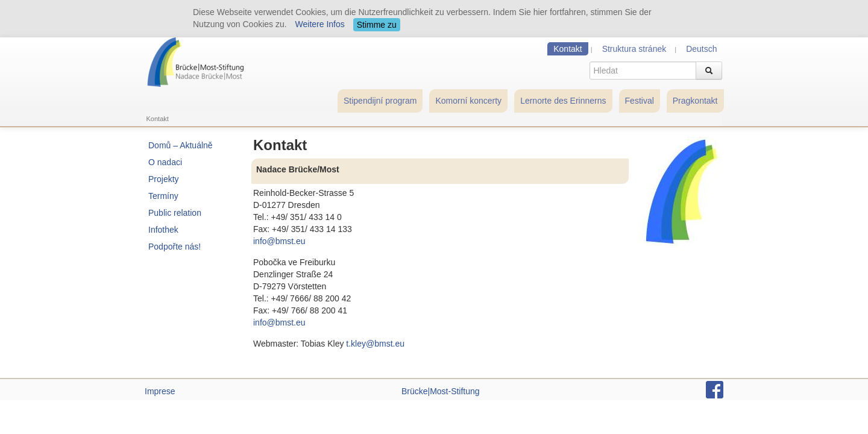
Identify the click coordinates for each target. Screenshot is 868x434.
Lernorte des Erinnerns (563, 101)
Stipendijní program (380, 101)
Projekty (164, 179)
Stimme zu (377, 25)
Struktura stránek (634, 49)
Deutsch (701, 49)
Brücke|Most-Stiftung (441, 391)
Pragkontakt (695, 101)
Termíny (163, 196)
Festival (640, 101)
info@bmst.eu (279, 241)
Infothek (163, 230)
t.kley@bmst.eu (375, 344)
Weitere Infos (320, 24)
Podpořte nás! (175, 247)
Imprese (160, 391)
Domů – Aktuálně (181, 145)
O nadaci (165, 162)
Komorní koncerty (468, 101)
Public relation (175, 213)
